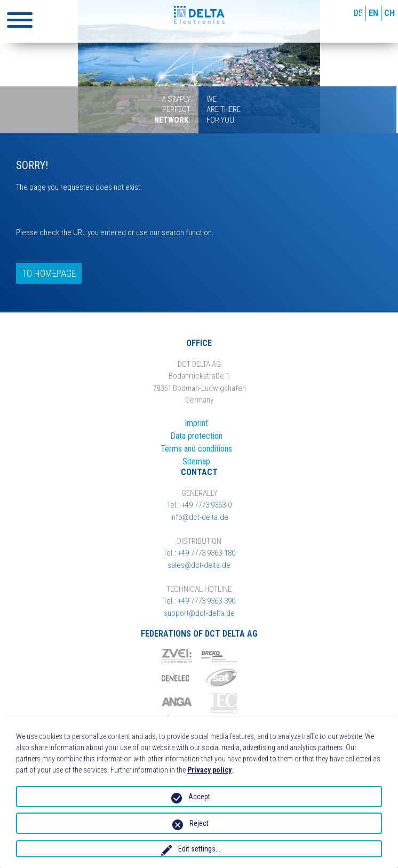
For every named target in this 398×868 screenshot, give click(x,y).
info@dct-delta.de (199, 517)
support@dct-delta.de (199, 613)
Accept (199, 797)
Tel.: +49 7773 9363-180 (199, 553)
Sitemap (196, 461)
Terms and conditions (196, 449)
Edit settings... (199, 849)
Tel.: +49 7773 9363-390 (199, 601)
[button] (20, 20)
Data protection (196, 436)
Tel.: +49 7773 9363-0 (199, 505)
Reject (199, 823)
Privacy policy (209, 770)
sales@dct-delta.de (199, 565)
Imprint (196, 423)
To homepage (49, 273)
